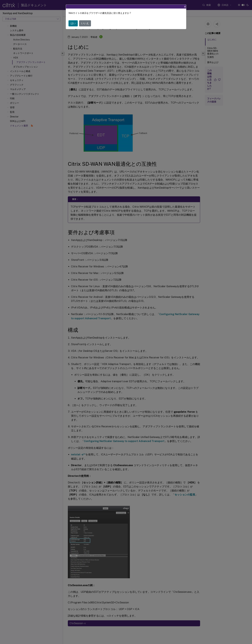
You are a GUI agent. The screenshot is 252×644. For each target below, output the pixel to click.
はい (73, 23)
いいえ (85, 23)
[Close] (185, 7)
